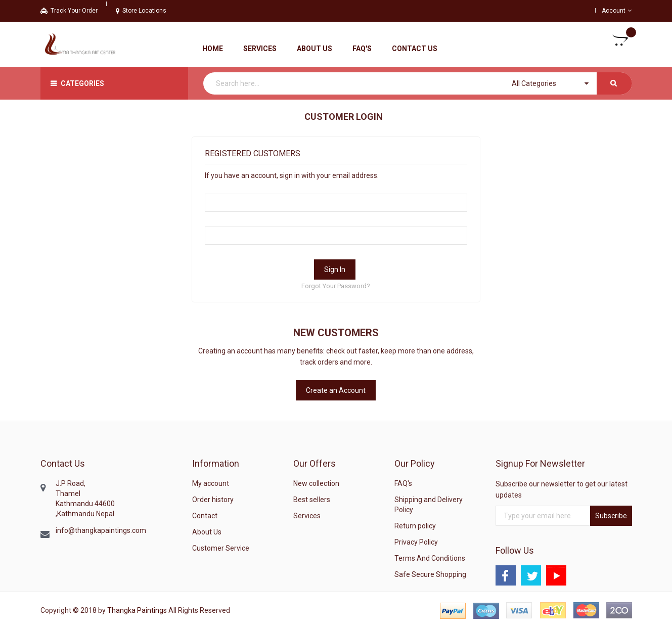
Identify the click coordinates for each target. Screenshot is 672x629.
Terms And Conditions (430, 558)
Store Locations (141, 11)
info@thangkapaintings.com (101, 530)
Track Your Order (69, 11)
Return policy (415, 526)
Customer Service (221, 548)
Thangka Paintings (137, 610)
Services (307, 516)
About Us (207, 532)
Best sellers (312, 500)
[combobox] (418, 83)
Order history (213, 500)
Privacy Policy (416, 542)
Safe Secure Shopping (430, 574)
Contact (205, 516)
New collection (316, 483)
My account (211, 483)
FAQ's (403, 483)
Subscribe (611, 516)
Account (614, 11)
